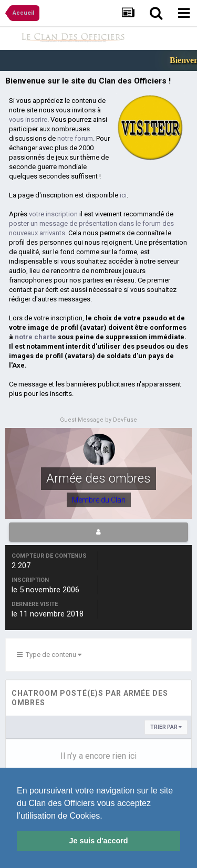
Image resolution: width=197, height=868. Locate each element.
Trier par (166, 727)
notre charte (35, 337)
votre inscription (53, 214)
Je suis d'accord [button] (98, 841)
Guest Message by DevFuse (98, 420)
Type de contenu (49, 655)
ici (123, 195)
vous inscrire (28, 119)
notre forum (75, 138)
